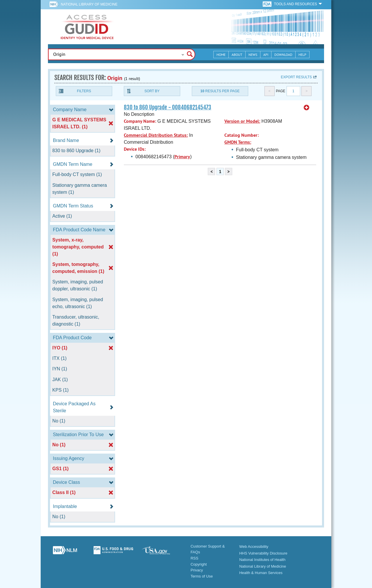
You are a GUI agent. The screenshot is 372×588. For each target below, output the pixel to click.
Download (283, 55)
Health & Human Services (261, 573)
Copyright (199, 564)
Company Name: (140, 121)
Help (302, 55)
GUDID (87, 27)
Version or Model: (242, 121)
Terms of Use (202, 576)
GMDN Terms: (238, 142)
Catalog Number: (242, 135)
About (237, 55)
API (266, 55)
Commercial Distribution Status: (156, 135)
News (253, 55)
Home (221, 55)
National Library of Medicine (89, 4)
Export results (296, 77)
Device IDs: (135, 149)
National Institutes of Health (262, 560)
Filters (84, 91)
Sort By (152, 91)
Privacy (197, 570)
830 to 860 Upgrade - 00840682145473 (168, 107)
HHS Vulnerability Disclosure (263, 553)
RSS (195, 558)
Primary (182, 157)
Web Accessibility (254, 547)
